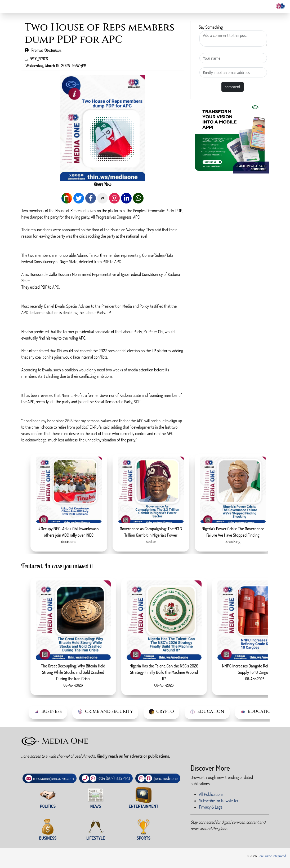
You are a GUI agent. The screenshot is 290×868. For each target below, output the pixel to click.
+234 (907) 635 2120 (114, 778)
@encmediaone (165, 778)
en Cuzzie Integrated (273, 856)
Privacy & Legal (211, 807)
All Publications (211, 794)
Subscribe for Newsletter (219, 801)
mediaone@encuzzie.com (53, 778)
